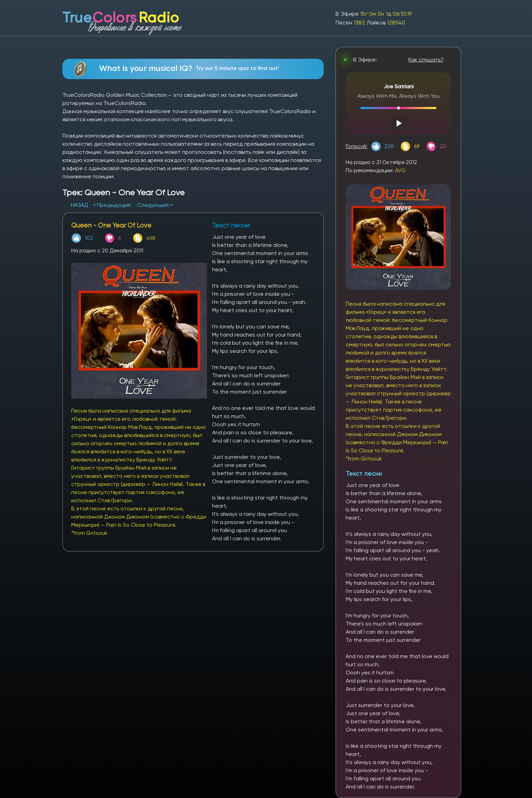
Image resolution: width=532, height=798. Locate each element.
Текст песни (364, 474)
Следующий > (155, 205)
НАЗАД (80, 205)
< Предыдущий (112, 205)
